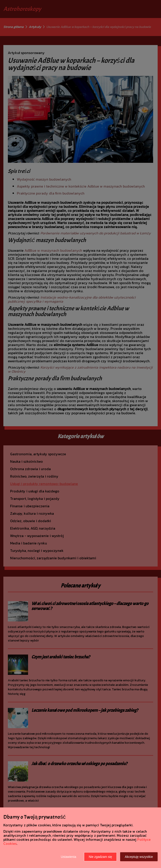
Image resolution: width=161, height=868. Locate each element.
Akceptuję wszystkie (139, 857)
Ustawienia (68, 857)
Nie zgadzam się (100, 857)
